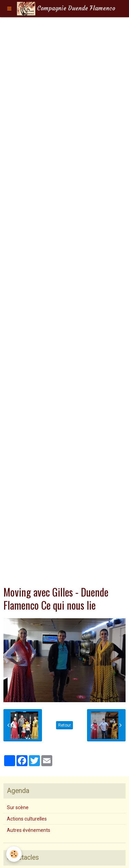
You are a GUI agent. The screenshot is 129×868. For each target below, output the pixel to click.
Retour (64, 725)
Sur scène (18, 807)
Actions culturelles (27, 819)
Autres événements (29, 830)
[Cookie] (14, 854)
